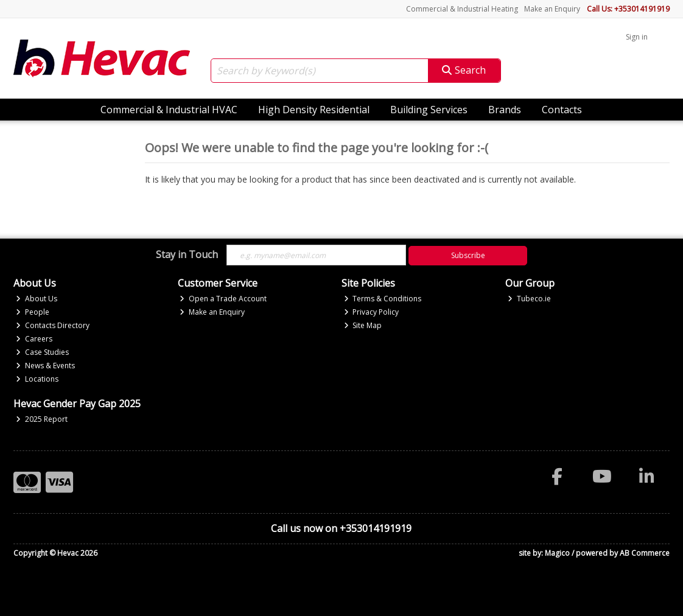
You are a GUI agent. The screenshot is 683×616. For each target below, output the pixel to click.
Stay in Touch (187, 255)
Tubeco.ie (529, 299)
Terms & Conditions (383, 299)
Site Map (363, 325)
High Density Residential (314, 110)
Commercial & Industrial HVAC (169, 110)
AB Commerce (645, 553)
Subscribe (468, 255)
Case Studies (42, 352)
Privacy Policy (372, 312)
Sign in (637, 37)
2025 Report (42, 419)
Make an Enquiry (552, 9)
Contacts (562, 110)
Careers (34, 339)
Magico (557, 553)
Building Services (429, 110)
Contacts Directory (53, 325)
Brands (505, 110)
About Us (37, 299)
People (33, 312)
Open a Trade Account (223, 299)
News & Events (45, 366)
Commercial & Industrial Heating (462, 9)
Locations (37, 379)
